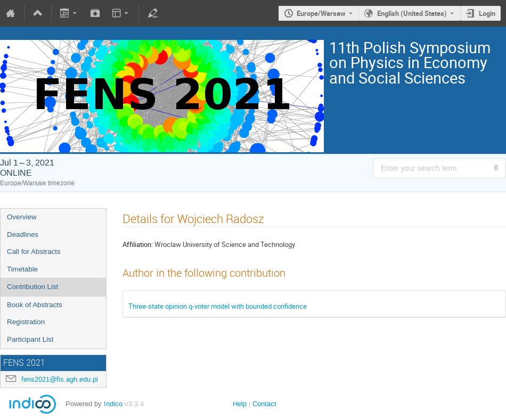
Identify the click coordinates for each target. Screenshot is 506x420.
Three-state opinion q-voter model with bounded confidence (218, 306)
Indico (113, 404)
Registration (26, 322)
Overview (22, 217)
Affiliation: (138, 244)
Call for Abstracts (34, 252)
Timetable (22, 269)
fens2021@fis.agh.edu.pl (60, 379)
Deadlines (23, 234)
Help (240, 404)
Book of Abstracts (35, 305)
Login (487, 13)
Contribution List (32, 287)
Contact (264, 404)
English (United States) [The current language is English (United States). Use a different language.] (412, 13)
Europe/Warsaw (321, 13)
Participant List (30, 339)
